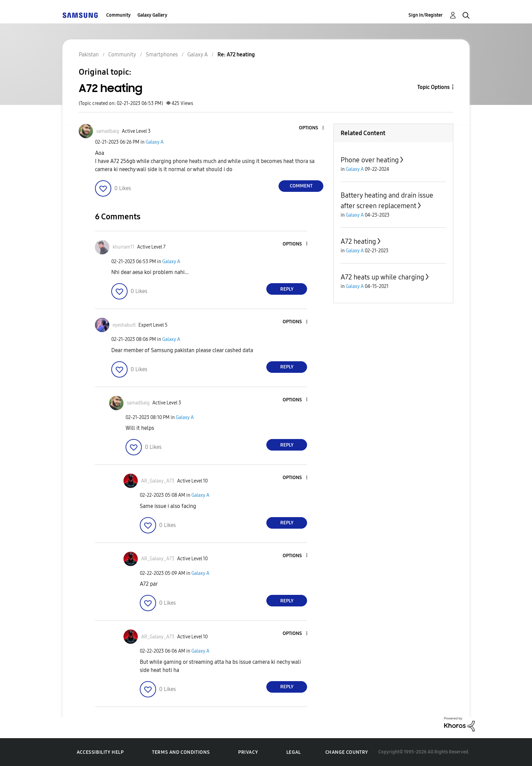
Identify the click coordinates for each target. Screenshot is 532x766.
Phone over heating (370, 160)
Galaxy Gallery (152, 15)
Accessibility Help (100, 752)
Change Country (347, 752)
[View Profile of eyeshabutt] (124, 325)
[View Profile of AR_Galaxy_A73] (158, 481)
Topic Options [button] (433, 87)
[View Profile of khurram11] (123, 247)
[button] (312, 128)
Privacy (248, 752)
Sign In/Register (426, 15)
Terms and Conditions (181, 752)
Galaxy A (155, 142)
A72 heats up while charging (382, 277)
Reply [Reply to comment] (287, 289)
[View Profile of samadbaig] (108, 131)
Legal (294, 752)
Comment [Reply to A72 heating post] (301, 186)
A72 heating (358, 241)
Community (118, 15)
